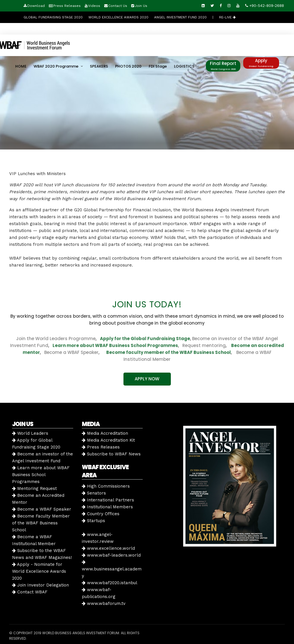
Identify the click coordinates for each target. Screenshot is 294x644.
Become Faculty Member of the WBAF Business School (41, 523)
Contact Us (118, 6)
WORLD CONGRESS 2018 (139, 29)
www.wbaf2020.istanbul (110, 583)
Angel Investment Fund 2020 (180, 17)
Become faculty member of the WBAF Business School (169, 352)
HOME (21, 66)
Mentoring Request (34, 488)
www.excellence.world (108, 548)
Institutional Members (107, 507)
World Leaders (30, 433)
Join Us (141, 6)
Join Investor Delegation (40, 585)
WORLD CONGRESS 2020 (45, 29)
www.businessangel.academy (112, 569)
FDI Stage (158, 66)
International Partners (108, 500)
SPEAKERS (99, 66)
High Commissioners (106, 486)
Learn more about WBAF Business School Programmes (115, 345)
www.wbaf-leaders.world (111, 555)
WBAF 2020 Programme (56, 66)
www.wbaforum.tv (104, 603)
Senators (94, 493)
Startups (93, 521)
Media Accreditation (105, 433)
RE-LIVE (227, 17)
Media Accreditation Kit (108, 440)
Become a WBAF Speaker (71, 352)
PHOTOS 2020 (128, 66)
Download (36, 6)
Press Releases (67, 6)
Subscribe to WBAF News (111, 454)
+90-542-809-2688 (265, 6)
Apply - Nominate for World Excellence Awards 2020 (39, 571)
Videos (94, 6)
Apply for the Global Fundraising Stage (145, 339)
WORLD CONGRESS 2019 (92, 29)
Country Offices (101, 514)
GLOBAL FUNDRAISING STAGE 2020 (53, 17)
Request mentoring (202, 345)
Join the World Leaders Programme (56, 339)
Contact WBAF (30, 592)
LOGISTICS (184, 66)
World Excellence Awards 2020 (118, 17)
